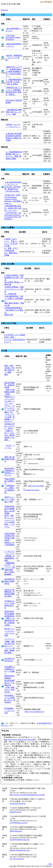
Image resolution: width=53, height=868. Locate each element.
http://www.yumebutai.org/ (34, 712)
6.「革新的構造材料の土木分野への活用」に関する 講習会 (14, 82)
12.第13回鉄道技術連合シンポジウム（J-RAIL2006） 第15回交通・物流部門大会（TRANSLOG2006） (13, 187)
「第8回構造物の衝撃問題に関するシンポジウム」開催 (14, 112)
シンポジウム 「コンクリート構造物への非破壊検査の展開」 (9, 556)
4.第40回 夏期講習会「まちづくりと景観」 (14, 58)
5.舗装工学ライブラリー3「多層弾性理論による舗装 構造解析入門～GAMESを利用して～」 (14, 72)
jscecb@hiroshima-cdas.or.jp (20, 840)
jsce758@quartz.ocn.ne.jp (19, 823)
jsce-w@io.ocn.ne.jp (17, 859)
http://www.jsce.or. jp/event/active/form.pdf (19, 739)
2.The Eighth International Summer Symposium (13, 37)
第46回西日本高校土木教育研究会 (9, 581)
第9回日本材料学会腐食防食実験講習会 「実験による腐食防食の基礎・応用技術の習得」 (9, 618)
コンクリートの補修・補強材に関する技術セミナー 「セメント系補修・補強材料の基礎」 (9, 646)
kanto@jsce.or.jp (15, 812)
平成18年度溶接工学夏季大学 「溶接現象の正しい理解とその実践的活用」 (9, 486)
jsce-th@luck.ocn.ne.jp (18, 803)
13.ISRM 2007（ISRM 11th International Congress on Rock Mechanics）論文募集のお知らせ (13, 199)
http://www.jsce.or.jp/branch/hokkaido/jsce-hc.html (27, 795)
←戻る (50, 864)
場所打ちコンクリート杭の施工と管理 (9, 499)
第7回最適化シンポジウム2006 (9, 711)
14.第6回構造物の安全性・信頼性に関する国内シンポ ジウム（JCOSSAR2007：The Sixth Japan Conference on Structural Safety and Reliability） (13, 212)
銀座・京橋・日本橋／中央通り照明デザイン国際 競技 (9, 370)
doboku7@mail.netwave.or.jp (20, 850)
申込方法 (4, 10)
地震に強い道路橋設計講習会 (9, 459)
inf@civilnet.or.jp (16, 831)
